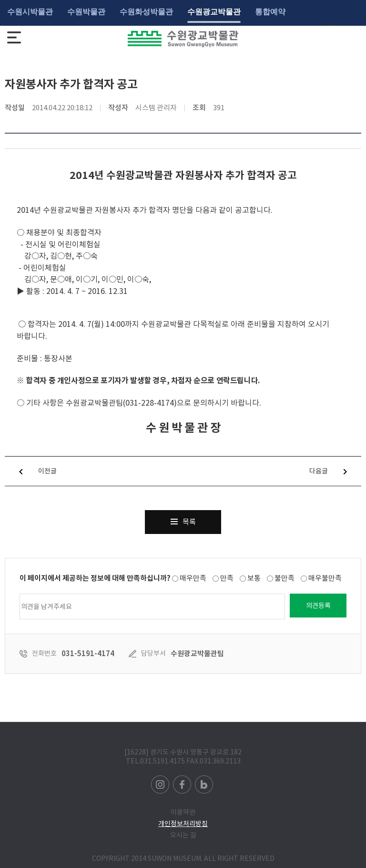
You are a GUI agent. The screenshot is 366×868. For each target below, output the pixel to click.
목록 (183, 518)
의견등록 (318, 606)
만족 (227, 578)
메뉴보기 (14, 37)
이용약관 (183, 812)
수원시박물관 (30, 12)
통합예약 (270, 12)
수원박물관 (86, 12)
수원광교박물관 (214, 12)
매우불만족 (325, 578)
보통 (254, 578)
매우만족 (193, 578)
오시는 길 (183, 835)
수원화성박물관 (146, 12)
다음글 (335, 471)
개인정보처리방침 (183, 824)
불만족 (285, 578)
